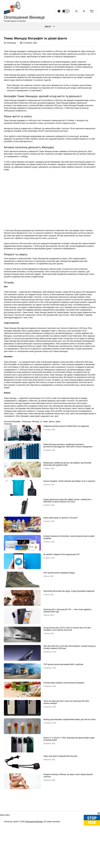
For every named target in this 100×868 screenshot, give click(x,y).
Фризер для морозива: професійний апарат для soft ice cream (69, 771)
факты (52, 474)
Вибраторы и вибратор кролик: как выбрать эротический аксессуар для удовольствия (67, 516)
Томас (45, 474)
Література (12, 95)
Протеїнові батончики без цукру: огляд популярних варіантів (69, 643)
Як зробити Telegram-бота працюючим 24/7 (62, 607)
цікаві (58, 474)
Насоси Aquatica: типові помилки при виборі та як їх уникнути (69, 533)
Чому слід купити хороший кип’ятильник (60, 808)
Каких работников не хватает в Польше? (60, 570)
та (41, 474)
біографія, (17, 474)
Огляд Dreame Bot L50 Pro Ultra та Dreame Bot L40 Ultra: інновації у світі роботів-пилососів (67, 681)
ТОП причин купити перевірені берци (59, 625)
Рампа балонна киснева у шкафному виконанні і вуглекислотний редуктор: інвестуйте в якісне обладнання (68, 498)
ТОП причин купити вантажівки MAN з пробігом (63, 717)
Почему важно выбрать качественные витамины (64, 735)
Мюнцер (35, 474)
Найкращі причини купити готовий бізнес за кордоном (66, 478)
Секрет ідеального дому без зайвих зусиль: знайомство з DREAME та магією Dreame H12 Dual (68, 553)
